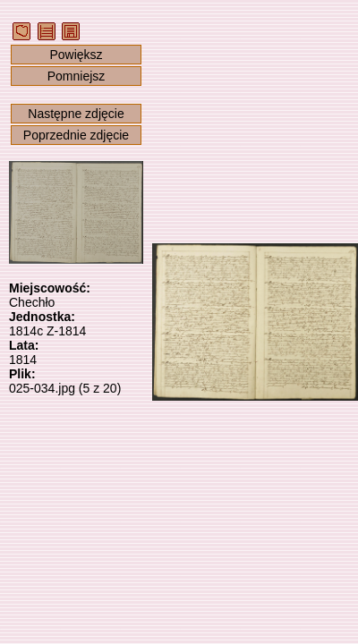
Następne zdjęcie (76, 114)
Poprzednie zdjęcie (76, 135)
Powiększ (76, 55)
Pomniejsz (77, 76)
